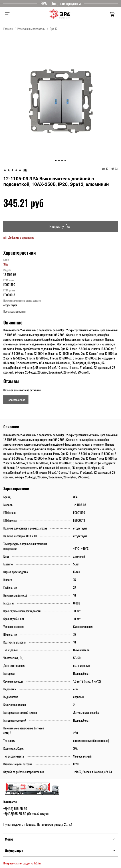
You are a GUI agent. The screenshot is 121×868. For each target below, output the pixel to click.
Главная (8, 29)
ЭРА (6, 264)
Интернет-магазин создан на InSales (22, 863)
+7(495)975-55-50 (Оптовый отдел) (26, 814)
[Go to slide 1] (56, 160)
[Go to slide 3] (62, 160)
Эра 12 (54, 29)
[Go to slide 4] (65, 160)
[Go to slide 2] (59, 160)
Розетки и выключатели (31, 29)
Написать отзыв (16, 400)
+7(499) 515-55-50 (15, 808)
